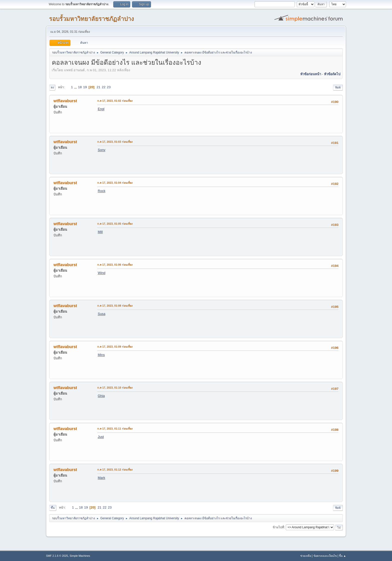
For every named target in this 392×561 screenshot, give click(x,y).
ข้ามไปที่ (278, 527)
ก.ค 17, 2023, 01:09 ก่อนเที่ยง (115, 347)
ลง (52, 87)
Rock (101, 191)
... (76, 87)
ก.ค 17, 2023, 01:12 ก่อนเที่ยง (115, 470)
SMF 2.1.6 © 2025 (57, 556)
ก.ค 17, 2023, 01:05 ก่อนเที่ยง (115, 224)
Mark (101, 478)
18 (80, 87)
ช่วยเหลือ (306, 556)
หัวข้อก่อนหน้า (311, 74)
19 (85, 87)
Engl (101, 109)
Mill (100, 232)
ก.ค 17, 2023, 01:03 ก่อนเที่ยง (115, 142)
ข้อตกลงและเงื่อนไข (325, 556)
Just (101, 437)
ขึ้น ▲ (342, 556)
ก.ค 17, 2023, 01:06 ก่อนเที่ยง (115, 265)
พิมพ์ (338, 87)
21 (99, 87)
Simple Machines (80, 556)
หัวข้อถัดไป (332, 74)
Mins (101, 355)
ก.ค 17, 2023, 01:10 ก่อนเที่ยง (115, 388)
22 (104, 87)
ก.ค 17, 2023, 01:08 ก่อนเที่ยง (115, 306)
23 (109, 87)
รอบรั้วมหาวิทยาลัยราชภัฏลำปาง (91, 19)
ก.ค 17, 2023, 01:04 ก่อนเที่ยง (115, 183)
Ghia (101, 396)
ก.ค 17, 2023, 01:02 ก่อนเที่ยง (115, 101)
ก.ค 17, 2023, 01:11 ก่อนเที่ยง (115, 429)
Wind (101, 273)
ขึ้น (53, 508)
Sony (101, 150)
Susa (101, 314)
